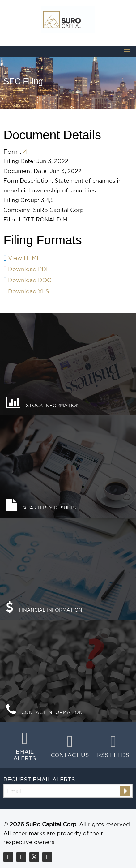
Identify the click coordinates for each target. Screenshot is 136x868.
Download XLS (29, 291)
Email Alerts (25, 755)
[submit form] (125, 791)
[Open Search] (127, 52)
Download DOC (30, 280)
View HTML (24, 258)
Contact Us (70, 755)
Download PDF (29, 269)
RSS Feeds (113, 755)
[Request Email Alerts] (68, 791)
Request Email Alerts (39, 779)
